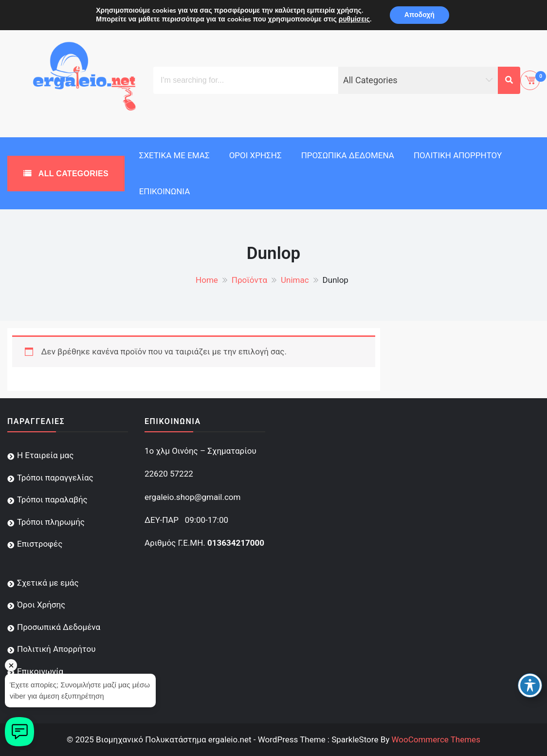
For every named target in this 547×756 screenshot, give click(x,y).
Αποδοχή (419, 15)
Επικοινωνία (165, 191)
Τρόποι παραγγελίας (55, 478)
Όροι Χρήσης (255, 155)
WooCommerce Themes (436, 739)
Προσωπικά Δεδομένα (348, 155)
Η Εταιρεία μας (45, 455)
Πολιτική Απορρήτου (458, 155)
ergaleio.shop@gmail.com (192, 497)
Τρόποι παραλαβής (52, 499)
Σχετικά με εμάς (174, 155)
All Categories (72, 174)
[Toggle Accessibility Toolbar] (530, 685)
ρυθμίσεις (354, 19)
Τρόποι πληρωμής (51, 522)
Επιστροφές (40, 544)
